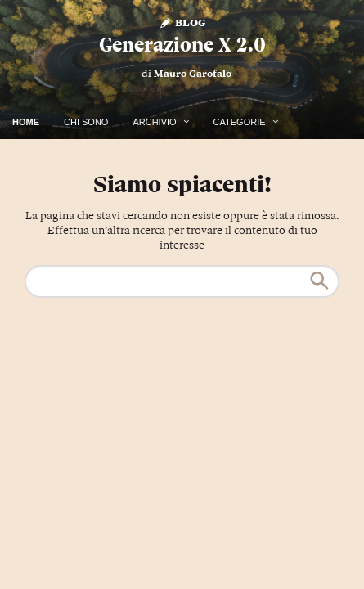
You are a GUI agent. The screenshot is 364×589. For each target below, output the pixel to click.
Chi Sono (86, 122)
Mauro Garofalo (193, 74)
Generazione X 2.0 (182, 45)
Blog (182, 22)
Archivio (154, 122)
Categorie (240, 122)
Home (26, 122)
